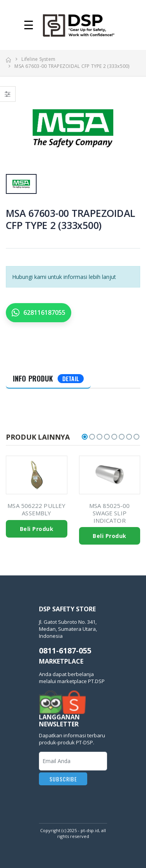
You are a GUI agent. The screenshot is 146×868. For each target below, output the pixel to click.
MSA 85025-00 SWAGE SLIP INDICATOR (109, 513)
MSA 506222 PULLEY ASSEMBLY (36, 509)
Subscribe (63, 779)
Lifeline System (38, 59)
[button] (85, 437)
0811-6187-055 (65, 651)
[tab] (48, 379)
